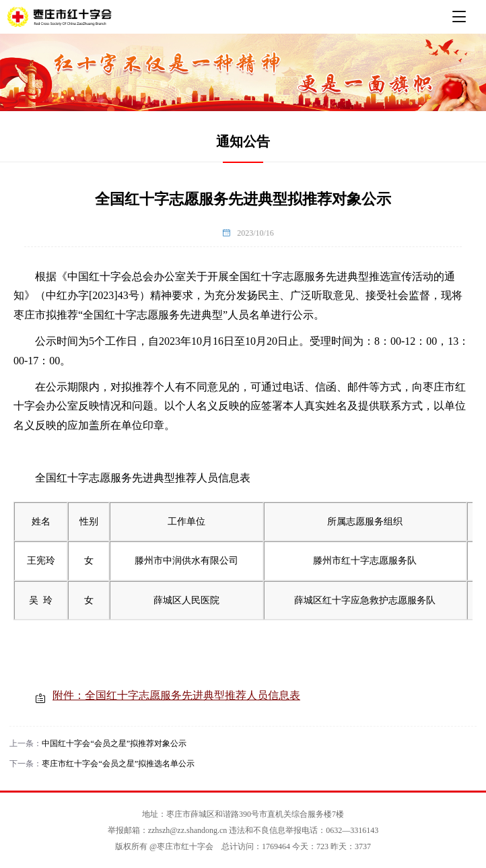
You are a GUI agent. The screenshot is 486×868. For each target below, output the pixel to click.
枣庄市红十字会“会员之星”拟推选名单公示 (118, 764)
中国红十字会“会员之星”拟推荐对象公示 (114, 743)
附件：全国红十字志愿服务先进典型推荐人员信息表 (176, 695)
